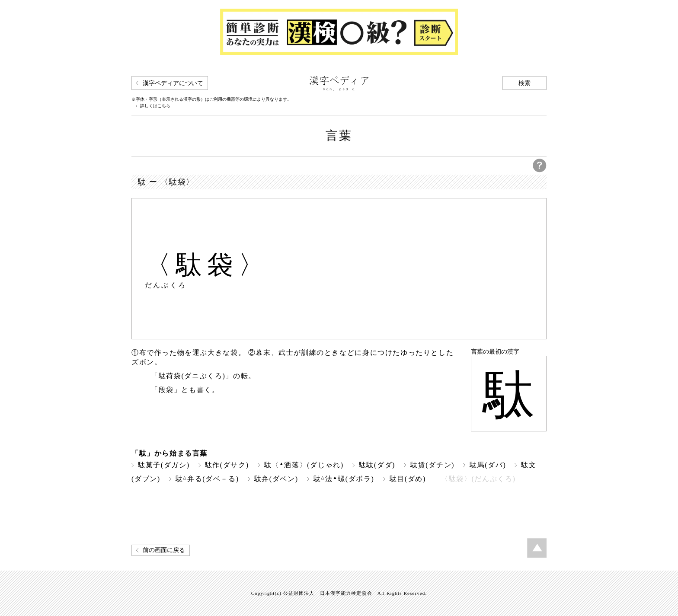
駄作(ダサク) (227, 465)
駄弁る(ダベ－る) (207, 479)
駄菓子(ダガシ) (164, 465)
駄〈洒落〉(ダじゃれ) (304, 465)
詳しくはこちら (155, 106)
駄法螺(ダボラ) (344, 479)
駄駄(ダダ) (377, 465)
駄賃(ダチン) (432, 465)
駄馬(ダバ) (488, 465)
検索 (524, 83)
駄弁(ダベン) (276, 479)
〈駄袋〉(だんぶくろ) (478, 479)
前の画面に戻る (164, 550)
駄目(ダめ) (408, 479)
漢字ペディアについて (173, 83)
